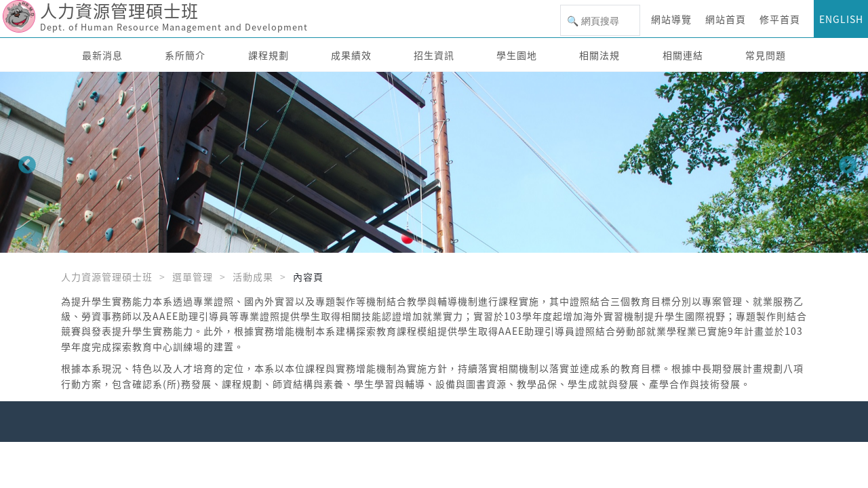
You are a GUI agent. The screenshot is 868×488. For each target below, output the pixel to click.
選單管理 (193, 277)
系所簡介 (185, 55)
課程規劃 (269, 55)
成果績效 (351, 55)
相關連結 (683, 55)
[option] (434, 162)
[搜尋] (600, 21)
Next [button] (844, 162)
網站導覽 (671, 19)
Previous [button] (24, 162)
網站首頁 (726, 19)
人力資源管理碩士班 (107, 277)
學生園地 (517, 55)
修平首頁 (780, 19)
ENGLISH (841, 19)
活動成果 (253, 277)
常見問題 (766, 55)
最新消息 (102, 55)
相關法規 (599, 55)
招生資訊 (434, 55)
